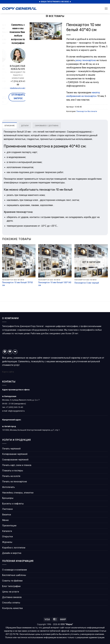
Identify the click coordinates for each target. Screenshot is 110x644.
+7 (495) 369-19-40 (15, 407)
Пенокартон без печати (87, 111)
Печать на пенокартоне (15, 482)
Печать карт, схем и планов (17, 465)
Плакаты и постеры (13, 471)
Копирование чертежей (15, 454)
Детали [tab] (25, 126)
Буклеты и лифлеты (13, 504)
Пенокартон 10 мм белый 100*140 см (55, 284)
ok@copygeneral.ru (16, 411)
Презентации (9, 526)
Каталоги (7, 531)
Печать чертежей (11, 449)
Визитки (7, 515)
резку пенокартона (86, 60)
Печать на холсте (11, 476)
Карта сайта (8, 372)
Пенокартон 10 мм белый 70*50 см (17, 284)
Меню (5, 520)
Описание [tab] (10, 126)
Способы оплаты (11, 603)
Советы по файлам (12, 581)
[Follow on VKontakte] (15, 352)
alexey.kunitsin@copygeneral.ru (20, 88)
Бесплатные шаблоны (14, 575)
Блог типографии (11, 586)
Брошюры (8, 498)
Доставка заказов (12, 597)
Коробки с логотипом (14, 548)
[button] (106, 8)
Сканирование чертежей (15, 460)
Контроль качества (12, 608)
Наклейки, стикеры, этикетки (18, 493)
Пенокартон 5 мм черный (87, 283)
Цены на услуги (11, 592)
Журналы (7, 542)
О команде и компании (14, 570)
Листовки (7, 509)
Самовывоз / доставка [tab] (47, 126)
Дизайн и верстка (12, 553)
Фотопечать (8, 487)
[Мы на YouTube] (10, 352)
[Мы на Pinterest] (5, 352)
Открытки (7, 537)
